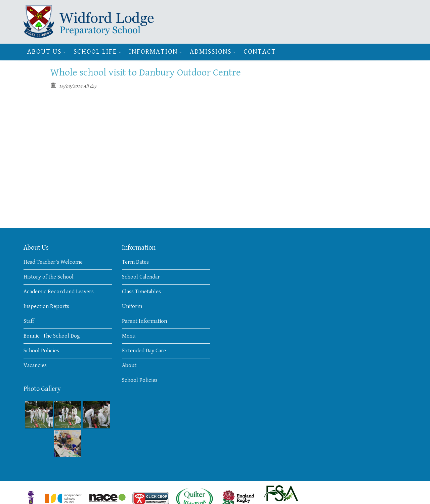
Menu (129, 336)
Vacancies (35, 365)
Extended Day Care (144, 351)
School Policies (41, 351)
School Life (95, 52)
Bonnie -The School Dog (52, 336)
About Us (44, 52)
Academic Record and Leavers (59, 292)
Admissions (211, 52)
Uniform (132, 306)
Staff (29, 321)
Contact (260, 52)
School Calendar (141, 277)
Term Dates (135, 262)
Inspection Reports (46, 306)
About (129, 365)
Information (153, 52)
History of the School (49, 277)
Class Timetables (141, 292)
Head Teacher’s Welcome (53, 262)
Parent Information (144, 321)
